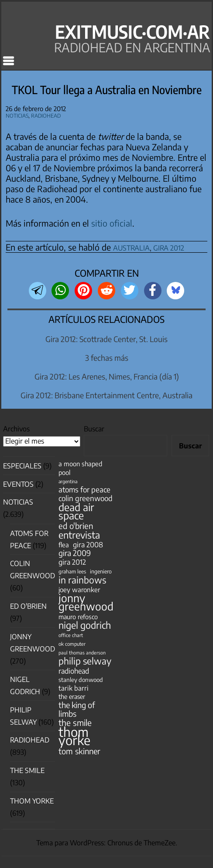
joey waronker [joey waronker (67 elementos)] (79, 589)
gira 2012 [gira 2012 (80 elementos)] (72, 562)
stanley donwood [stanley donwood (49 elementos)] (81, 680)
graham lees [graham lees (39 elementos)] (72, 571)
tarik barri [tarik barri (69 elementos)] (74, 688)
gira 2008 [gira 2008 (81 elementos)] (88, 544)
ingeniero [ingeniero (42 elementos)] (101, 571)
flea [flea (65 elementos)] (64, 545)
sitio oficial (112, 223)
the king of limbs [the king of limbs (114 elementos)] (77, 709)
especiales (22, 466)
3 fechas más (107, 358)
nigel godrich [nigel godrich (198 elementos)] (85, 625)
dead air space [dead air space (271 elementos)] (76, 511)
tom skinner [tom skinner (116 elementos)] (79, 751)
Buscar (94, 429)
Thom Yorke (32, 801)
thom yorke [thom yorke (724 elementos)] (74, 736)
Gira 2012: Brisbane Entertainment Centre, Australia (106, 395)
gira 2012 (169, 246)
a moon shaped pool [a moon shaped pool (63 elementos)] (80, 468)
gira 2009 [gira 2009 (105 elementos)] (75, 553)
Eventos (18, 484)
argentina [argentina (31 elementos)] (68, 481)
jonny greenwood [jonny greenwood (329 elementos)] (86, 602)
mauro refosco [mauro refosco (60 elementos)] (78, 617)
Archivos (16, 429)
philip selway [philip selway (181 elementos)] (85, 661)
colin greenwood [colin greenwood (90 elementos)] (86, 498)
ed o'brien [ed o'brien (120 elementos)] (76, 526)
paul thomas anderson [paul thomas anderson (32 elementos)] (82, 653)
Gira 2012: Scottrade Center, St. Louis (106, 339)
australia (131, 246)
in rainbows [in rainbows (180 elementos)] (82, 580)
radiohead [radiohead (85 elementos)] (74, 671)
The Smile (27, 770)
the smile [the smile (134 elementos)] (75, 723)
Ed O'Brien (28, 606)
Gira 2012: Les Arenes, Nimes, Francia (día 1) (107, 376)
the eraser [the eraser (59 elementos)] (72, 696)
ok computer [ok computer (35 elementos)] (72, 644)
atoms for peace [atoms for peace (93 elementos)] (84, 490)
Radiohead (46, 115)
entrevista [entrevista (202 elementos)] (79, 535)
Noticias (17, 115)
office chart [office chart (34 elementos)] (71, 635)
